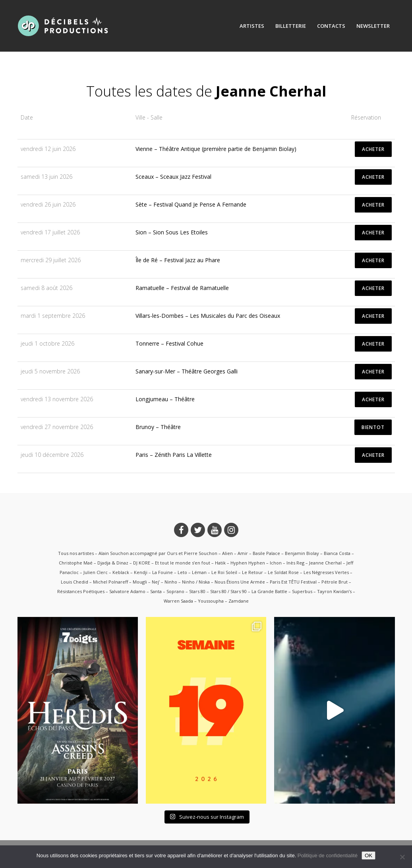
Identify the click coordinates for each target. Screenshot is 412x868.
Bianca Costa (337, 553)
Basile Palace (266, 553)
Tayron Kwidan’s (334, 591)
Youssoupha (211, 601)
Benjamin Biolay (302, 553)
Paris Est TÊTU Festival (293, 582)
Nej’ (156, 582)
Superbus (302, 591)
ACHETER (373, 149)
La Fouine (162, 572)
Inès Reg (295, 563)
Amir (243, 553)
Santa (156, 591)
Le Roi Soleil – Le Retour (237, 572)
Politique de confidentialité (328, 855)
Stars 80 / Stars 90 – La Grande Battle (249, 591)
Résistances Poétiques (81, 591)
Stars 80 (197, 591)
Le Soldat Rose (283, 572)
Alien (227, 553)
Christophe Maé (76, 563)
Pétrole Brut (335, 582)
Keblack (121, 572)
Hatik (220, 563)
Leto (182, 572)
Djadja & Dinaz (113, 563)
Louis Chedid (74, 582)
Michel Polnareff (110, 582)
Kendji (141, 572)
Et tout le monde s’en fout (183, 563)
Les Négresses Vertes (326, 572)
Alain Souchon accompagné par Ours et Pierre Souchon (158, 553)
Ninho (171, 582)
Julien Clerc (96, 572)
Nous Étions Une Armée (240, 582)
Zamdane (239, 601)
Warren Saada (178, 601)
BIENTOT (373, 427)
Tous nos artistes (76, 553)
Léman (199, 572)
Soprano (175, 591)
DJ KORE (142, 563)
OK (368, 855)
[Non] (402, 857)
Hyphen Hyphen (248, 563)
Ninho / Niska (196, 582)
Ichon (276, 563)
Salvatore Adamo (127, 591)
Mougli (140, 582)
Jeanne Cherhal (325, 563)
